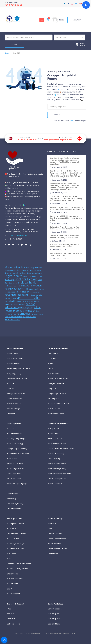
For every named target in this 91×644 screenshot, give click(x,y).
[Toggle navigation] (42, 20)
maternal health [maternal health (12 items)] (20, 295)
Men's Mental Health (15, 358)
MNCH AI (11, 559)
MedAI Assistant (13, 539)
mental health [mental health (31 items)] (29, 298)
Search (57, 115)
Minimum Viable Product (57, 464)
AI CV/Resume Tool (14, 584)
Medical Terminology (15, 443)
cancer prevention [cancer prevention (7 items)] (35, 267)
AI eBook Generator (15, 579)
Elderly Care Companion (16, 393)
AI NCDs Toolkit (54, 408)
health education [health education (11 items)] (14, 289)
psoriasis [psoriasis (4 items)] (30, 308)
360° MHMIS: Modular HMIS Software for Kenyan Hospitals (67, 254)
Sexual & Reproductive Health (18, 368)
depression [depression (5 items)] (31, 273)
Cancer (51, 368)
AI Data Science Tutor (15, 549)
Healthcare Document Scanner (19, 564)
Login (61, 20)
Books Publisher (54, 624)
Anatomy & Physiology (16, 438)
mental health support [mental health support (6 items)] (13, 301)
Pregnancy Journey (14, 373)
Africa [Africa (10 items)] (8, 267)
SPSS (9, 489)
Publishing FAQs (54, 619)
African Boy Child (54, 544)
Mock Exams (12, 459)
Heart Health (53, 353)
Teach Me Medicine (15, 434)
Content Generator (55, 534)
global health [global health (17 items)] (29, 282)
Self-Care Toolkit (13, 624)
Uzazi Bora (11, 388)
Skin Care (11, 383)
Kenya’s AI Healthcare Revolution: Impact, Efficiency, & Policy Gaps (64, 237)
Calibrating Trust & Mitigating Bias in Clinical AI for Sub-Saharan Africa (65, 228)
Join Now (77, 20)
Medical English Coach (16, 469)
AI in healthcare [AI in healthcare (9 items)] (19, 267)
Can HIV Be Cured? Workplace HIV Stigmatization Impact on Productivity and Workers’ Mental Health (66, 198)
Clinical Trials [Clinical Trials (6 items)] (21, 273)
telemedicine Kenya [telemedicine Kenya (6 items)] (16, 317)
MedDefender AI (13, 594)
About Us (11, 614)
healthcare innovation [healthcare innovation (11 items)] (30, 286)
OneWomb (11, 414)
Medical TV (52, 524)
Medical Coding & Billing (57, 469)
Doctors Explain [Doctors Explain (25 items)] (26, 279)
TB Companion (54, 399)
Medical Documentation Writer (60, 474)
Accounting (11, 499)
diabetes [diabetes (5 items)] (38, 273)
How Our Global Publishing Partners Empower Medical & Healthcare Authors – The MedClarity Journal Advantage (65, 161)
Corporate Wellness (15, 399)
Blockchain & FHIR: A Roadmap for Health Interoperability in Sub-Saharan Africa (66, 218)
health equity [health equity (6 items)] (28, 289)
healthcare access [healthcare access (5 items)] (11, 286)
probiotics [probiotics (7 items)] (23, 308)
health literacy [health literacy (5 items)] (39, 289)
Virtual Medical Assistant (16, 534)
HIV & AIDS (52, 358)
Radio (50, 529)
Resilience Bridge (14, 408)
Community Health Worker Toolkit (61, 449)
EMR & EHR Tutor (14, 479)
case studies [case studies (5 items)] (28, 270)
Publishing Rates (54, 614)
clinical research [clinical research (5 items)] (10, 273)
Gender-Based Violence (57, 539)
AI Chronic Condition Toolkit (59, 403)
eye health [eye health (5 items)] (16, 283)
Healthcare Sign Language (17, 484)
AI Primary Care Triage (16, 544)
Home (7, 53)
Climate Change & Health (58, 549)
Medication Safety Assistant (18, 569)
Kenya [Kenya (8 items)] (7, 295)
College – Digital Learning (17, 449)
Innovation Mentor (55, 438)
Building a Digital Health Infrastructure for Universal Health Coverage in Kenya (67, 208)
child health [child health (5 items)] (37, 270)
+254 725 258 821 (14, 5)
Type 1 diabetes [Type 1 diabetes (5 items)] (30, 317)
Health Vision (53, 554)
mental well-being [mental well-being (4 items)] (28, 301)
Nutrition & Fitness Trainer (17, 378)
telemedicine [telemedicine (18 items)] (25, 313)
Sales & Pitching (54, 459)
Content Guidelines (55, 609)
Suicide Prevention (14, 403)
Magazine (11, 428)
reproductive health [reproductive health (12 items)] (24, 311)
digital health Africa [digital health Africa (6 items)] (30, 276)
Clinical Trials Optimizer (57, 479)
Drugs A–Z (52, 388)
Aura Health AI (13, 554)
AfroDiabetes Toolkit (56, 414)
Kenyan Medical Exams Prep (18, 454)
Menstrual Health (14, 363)
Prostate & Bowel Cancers (58, 378)
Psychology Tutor (14, 474)
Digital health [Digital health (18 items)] (14, 276)
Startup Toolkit (54, 428)
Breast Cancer (53, 373)
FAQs (9, 609)
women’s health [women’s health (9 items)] (12, 320)
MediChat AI (12, 529)
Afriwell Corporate (55, 484)
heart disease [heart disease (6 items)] (10, 292)
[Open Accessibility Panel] (86, 5)
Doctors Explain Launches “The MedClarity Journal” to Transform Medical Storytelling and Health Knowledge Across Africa (64, 187)
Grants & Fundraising (56, 454)
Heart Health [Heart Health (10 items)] (22, 292)
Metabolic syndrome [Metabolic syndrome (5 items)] (18, 304)
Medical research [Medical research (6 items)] (11, 298)
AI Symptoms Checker (15, 524)
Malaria (51, 363)
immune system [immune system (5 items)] (35, 292)
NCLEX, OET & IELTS (15, 464)
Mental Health (12, 353)
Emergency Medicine (56, 383)
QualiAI (10, 589)
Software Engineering (15, 504)
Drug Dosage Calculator (57, 393)
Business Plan (53, 434)
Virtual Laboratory (14, 509)
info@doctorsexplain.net (58, 140)
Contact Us (11, 619)
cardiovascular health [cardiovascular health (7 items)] (14, 270)
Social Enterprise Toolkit (57, 443)
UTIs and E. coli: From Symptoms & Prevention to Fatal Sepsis (64, 246)
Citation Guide (12, 574)
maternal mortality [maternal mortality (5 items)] (35, 295)
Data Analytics (13, 494)
